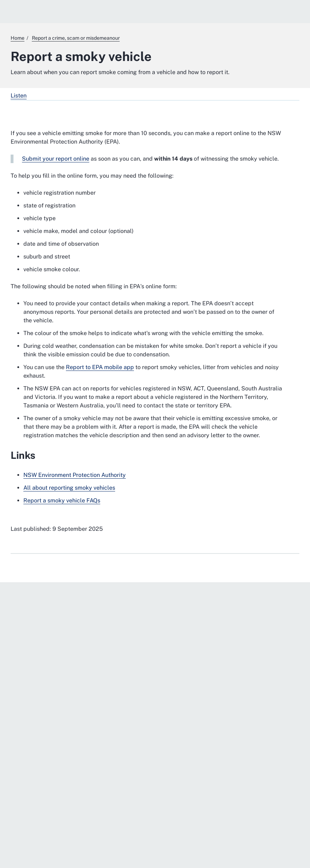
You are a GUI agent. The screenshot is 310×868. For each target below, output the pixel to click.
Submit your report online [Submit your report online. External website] (56, 159)
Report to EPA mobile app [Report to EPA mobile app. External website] (100, 367)
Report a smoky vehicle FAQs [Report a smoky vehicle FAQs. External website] (62, 500)
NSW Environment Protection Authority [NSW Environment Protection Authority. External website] (75, 475)
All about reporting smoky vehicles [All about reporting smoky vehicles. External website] (69, 488)
